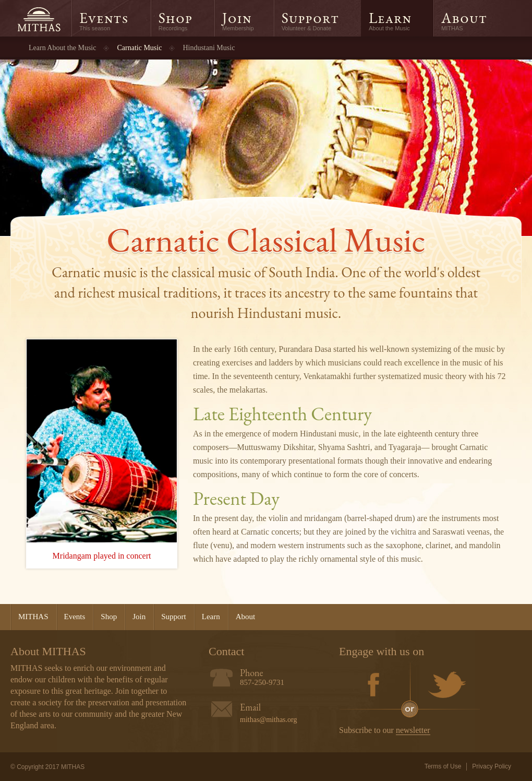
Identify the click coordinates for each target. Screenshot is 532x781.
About (464, 18)
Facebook (374, 686)
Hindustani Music (209, 48)
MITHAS (38, 20)
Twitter (445, 686)
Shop (176, 18)
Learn (390, 18)
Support (310, 18)
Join (237, 18)
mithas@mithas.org (268, 720)
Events (104, 18)
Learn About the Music (62, 48)
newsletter (413, 730)
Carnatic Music (139, 48)
